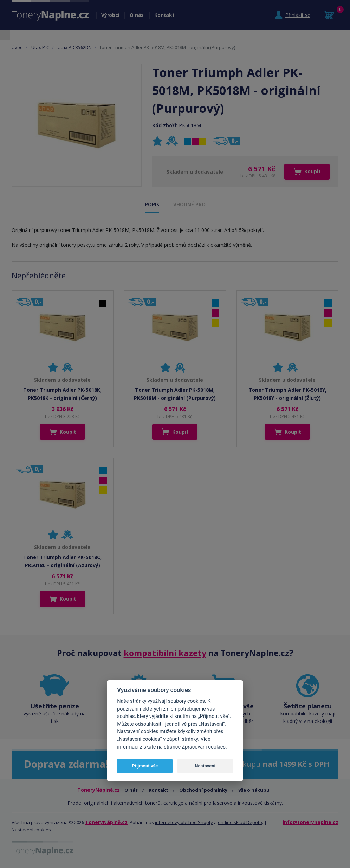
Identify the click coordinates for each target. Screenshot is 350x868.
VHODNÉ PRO (189, 204)
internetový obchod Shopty (184, 822)
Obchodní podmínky (203, 790)
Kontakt (164, 15)
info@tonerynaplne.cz (310, 822)
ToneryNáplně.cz (106, 822)
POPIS (152, 204)
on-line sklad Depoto (240, 822)
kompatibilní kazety (165, 653)
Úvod (17, 47)
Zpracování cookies (204, 747)
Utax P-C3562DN (75, 47)
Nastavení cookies (31, 830)
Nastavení (205, 766)
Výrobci (110, 15)
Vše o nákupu (254, 790)
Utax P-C (40, 47)
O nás (137, 15)
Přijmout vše (145, 766)
